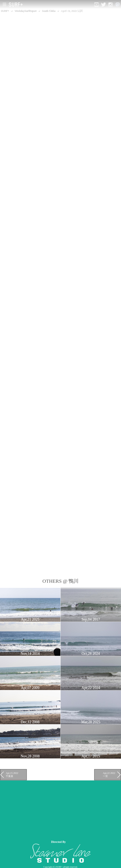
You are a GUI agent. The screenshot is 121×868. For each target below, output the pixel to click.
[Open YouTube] (96, 5)
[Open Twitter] (103, 5)
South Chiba (49, 11)
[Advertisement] (60, 809)
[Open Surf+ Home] (17, 5)
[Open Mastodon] (117, 5)
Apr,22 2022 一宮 (109, 774)
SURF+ (5, 11)
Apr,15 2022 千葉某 (12, 774)
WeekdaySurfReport (25, 11)
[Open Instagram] (110, 5)
